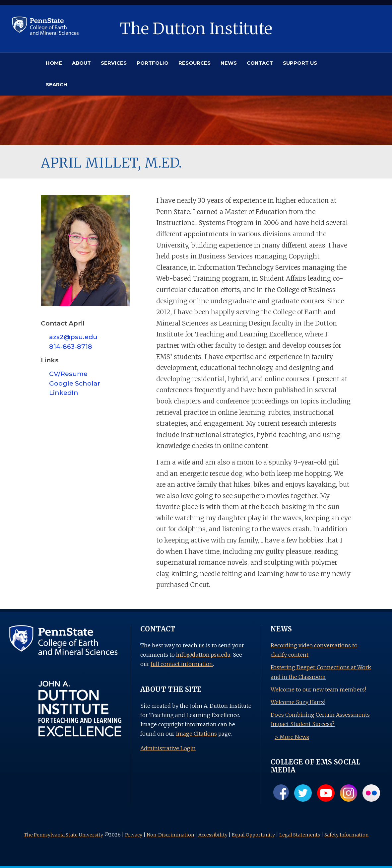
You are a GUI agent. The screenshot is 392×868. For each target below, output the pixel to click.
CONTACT (260, 63)
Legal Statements (300, 835)
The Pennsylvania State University (64, 835)
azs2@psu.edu (73, 337)
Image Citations (196, 734)
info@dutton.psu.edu (203, 655)
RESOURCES (195, 63)
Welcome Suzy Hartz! (298, 702)
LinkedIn (64, 393)
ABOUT (81, 63)
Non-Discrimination (170, 835)
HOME (54, 63)
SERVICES (114, 63)
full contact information (182, 664)
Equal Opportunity (253, 835)
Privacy (134, 835)
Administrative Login (168, 748)
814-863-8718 (71, 346)
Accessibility (213, 835)
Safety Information (346, 835)
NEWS (229, 63)
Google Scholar (75, 383)
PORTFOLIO (153, 63)
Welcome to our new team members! (318, 689)
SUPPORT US (300, 63)
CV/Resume (68, 374)
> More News (292, 737)
